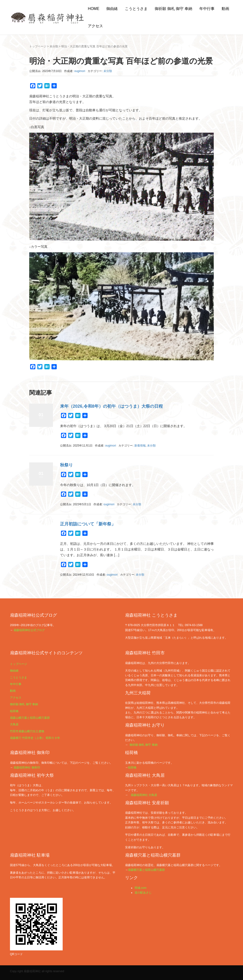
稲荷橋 (14, 711)
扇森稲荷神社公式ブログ (29, 630)
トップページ (38, 46)
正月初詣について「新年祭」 (88, 524)
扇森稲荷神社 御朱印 (27, 768)
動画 (225, 9)
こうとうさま (136, 9)
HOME (93, 9)
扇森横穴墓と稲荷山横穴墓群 (146, 870)
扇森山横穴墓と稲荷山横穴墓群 (30, 718)
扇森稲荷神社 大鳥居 (144, 795)
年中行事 (207, 9)
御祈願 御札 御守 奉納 (173, 9)
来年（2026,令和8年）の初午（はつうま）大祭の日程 (111, 406)
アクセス (95, 26)
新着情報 (140, 446)
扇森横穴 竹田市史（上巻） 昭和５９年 (35, 738)
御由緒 (112, 9)
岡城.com (140, 888)
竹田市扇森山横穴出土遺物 (27, 731)
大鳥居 (14, 724)
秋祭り (66, 465)
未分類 (54, 46)
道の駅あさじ (143, 893)
